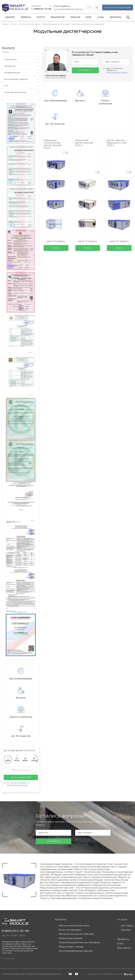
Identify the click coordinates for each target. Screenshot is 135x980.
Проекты (26, 17)
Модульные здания (71, 938)
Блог (89, 17)
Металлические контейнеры (76, 934)
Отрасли (75, 17)
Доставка (127, 926)
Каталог (10, 17)
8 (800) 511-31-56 (16, 931)
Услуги (40, 17)
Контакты (115, 17)
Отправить (85, 70)
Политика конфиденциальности (44, 974)
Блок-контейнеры (70, 930)
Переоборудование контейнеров (79, 943)
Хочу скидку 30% (21, 777)
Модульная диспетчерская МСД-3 (84, 123)
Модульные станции (71, 947)
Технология (57, 17)
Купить (56, 228)
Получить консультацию (118, 8)
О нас (101, 17)
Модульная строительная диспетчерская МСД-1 (52, 124)
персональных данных (17, 785)
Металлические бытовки (74, 926)
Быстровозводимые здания (76, 951)
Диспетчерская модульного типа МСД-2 (117, 123)
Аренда (126, 930)
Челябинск (36, 6)
